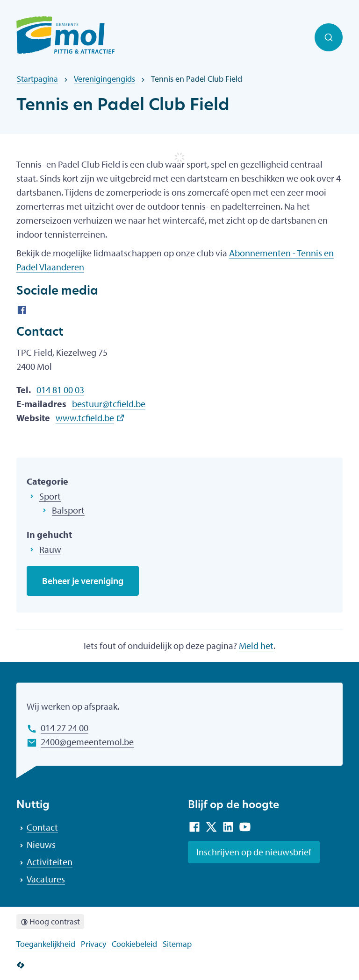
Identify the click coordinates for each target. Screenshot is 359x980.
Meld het (256, 645)
